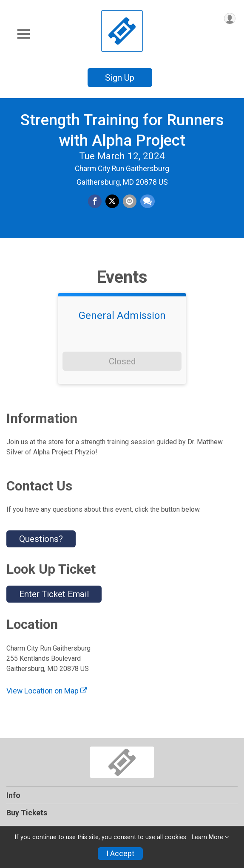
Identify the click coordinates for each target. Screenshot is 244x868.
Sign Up (120, 78)
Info (13, 795)
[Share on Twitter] (112, 201)
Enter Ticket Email (54, 594)
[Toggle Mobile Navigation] (23, 34)
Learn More (207, 837)
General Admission (122, 316)
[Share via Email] (130, 201)
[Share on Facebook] (95, 201)
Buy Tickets (27, 813)
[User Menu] (230, 18)
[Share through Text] (148, 201)
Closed (122, 361)
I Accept (120, 854)
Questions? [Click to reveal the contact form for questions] (41, 539)
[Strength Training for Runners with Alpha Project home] (122, 31)
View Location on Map (47, 691)
